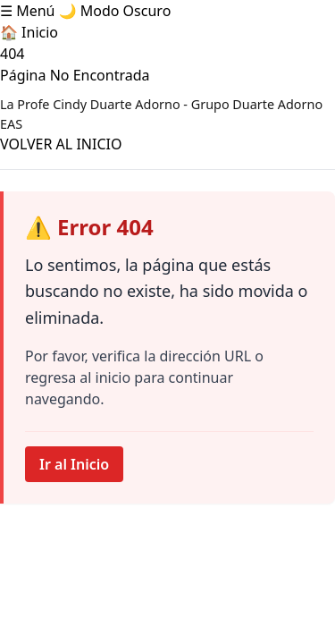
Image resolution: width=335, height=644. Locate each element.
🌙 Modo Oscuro (115, 11)
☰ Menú (27, 11)
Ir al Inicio (74, 464)
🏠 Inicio (29, 32)
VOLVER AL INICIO (61, 144)
